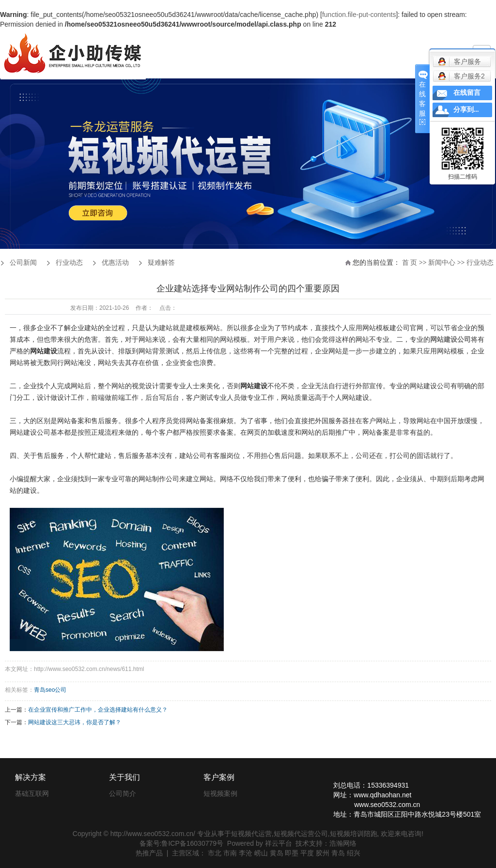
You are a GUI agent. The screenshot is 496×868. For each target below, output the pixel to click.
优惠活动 (115, 263)
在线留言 (467, 93)
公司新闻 (23, 263)
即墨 (292, 853)
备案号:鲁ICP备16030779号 (182, 843)
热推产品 (149, 853)
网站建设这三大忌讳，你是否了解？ (75, 722)
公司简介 (123, 793)
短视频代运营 (251, 834)
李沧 (246, 853)
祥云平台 (279, 843)
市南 (230, 853)
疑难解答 (161, 263)
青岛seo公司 (50, 690)
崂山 (261, 853)
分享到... (466, 110)
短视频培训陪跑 (354, 834)
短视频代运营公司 (301, 834)
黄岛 (277, 853)
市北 (215, 853)
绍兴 (354, 853)
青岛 (338, 853)
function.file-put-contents (359, 15)
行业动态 (480, 263)
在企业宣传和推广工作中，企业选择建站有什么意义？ (98, 710)
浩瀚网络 (343, 843)
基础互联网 (32, 793)
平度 (307, 853)
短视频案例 (220, 793)
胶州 (323, 853)
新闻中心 (442, 263)
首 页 (410, 263)
